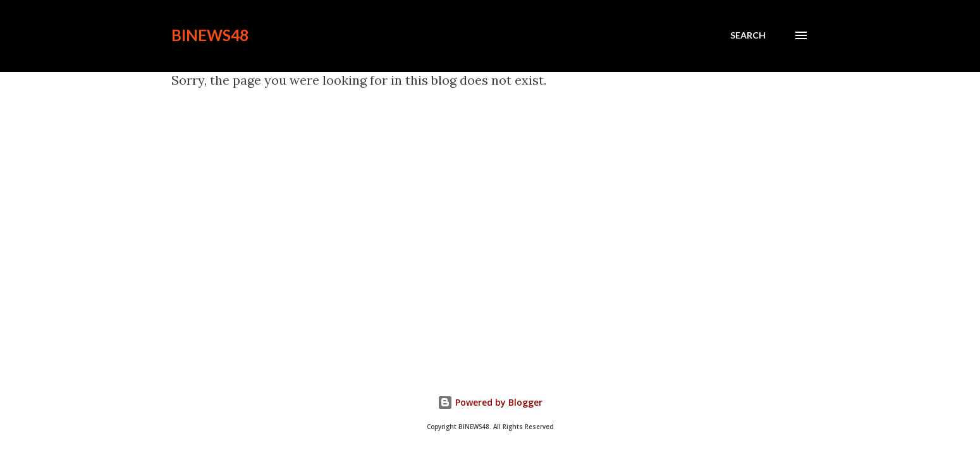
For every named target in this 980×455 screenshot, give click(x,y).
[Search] (748, 35)
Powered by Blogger (490, 402)
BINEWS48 (210, 35)
